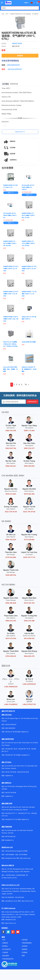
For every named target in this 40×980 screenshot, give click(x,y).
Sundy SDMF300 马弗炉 (29, 342)
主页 (3, 14)
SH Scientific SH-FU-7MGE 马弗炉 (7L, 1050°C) (28, 187)
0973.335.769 (29, 603)
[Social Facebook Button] (3, 932)
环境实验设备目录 (8, 959)
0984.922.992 (11, 621)
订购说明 (5, 952)
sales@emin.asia (10, 858)
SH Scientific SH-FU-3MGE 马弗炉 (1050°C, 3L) (10, 215)
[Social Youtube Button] (18, 932)
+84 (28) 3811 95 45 (11, 755)
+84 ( (9, 69)
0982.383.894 (29, 466)
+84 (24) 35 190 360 (11, 732)
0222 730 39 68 (11, 512)
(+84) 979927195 (29, 704)
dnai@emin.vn (9, 840)
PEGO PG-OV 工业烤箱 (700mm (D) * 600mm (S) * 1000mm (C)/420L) (11, 344)
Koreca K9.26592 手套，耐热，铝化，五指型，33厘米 (11, 369)
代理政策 (24, 952)
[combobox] (19, 8)
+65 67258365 (23, 855)
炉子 (7, 14)
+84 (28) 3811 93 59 (24, 749)
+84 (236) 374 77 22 (24, 813)
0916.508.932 (29, 638)
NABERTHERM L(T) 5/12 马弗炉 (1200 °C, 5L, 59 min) (11, 294)
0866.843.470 (29, 656)
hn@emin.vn (25, 732)
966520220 (15, 65)
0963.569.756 (11, 448)
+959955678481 (21, 875)
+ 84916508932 (10, 855)
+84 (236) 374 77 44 (11, 819)
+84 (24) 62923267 (11, 725)
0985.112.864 (29, 431)
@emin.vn (10, 796)
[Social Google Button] (13, 932)
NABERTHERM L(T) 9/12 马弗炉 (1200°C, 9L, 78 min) (11, 269)
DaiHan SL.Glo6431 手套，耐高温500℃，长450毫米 (29, 369)
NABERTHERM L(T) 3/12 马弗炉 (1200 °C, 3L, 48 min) (29, 269)
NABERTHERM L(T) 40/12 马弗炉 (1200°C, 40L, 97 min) (28, 215)
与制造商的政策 (27, 943)
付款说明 (24, 940)
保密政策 (5, 943)
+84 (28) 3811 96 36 (11, 749)
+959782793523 (10, 875)
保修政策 (24, 949)
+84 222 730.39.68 (11, 772)
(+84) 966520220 (10, 728)
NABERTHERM (17, 44)
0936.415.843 (11, 494)
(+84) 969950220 (29, 684)
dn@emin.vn (25, 819)
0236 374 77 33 (29, 557)
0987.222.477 (29, 448)
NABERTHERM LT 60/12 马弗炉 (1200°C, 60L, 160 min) (11, 319)
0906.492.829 (11, 540)
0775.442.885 (11, 557)
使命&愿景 (5, 956)
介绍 (4, 940)
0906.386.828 (11, 603)
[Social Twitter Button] (8, 932)
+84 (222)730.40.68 (23, 772)
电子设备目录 (6, 949)
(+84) (9, 65)
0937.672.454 (11, 638)
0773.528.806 (29, 540)
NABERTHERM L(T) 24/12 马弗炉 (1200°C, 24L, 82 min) (10, 243)
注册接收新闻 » (32, 402)
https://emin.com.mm (10, 878)
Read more (19, 132)
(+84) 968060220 (11, 687)
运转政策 (24, 946)
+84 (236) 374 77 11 (11, 813)
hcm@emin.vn (25, 755)
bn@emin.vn (9, 776)
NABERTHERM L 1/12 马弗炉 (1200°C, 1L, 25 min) (29, 294)
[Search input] (19, 8)
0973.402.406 (29, 494)
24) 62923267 (17, 69)
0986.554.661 (11, 466)
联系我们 (5, 946)
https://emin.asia (25, 858)
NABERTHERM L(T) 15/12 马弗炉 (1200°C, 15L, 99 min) (28, 243)
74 (26, 385)
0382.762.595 (11, 431)
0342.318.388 (29, 621)
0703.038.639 (11, 656)
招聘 (23, 956)
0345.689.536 (11, 575)
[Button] (2, 3)
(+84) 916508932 (11, 704)
